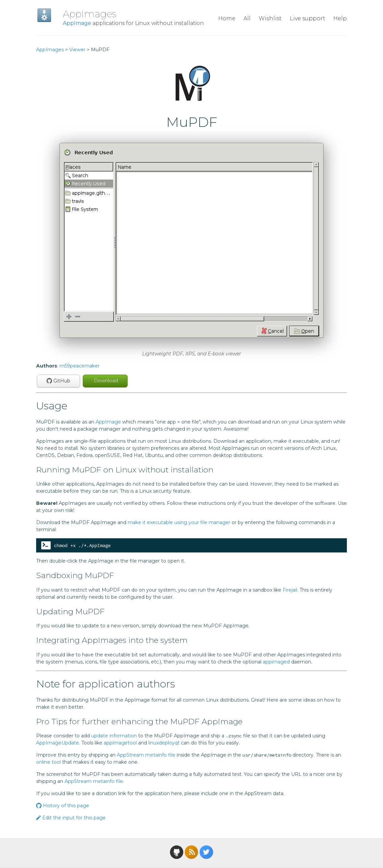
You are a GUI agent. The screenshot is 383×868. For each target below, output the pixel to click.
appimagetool (120, 743)
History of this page (63, 806)
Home (227, 18)
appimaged (276, 662)
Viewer (77, 50)
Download (105, 381)
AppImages (90, 14)
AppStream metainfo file (146, 755)
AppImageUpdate (58, 743)
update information (114, 736)
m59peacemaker (80, 366)
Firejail (290, 590)
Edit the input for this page (71, 818)
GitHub (58, 381)
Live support (308, 18)
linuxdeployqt (164, 743)
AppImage (77, 23)
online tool (48, 762)
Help (340, 18)
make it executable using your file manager (179, 522)
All (247, 18)
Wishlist (270, 18)
